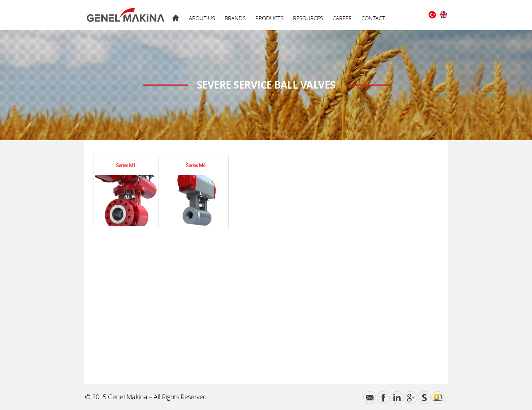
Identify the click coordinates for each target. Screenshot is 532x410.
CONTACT (373, 18)
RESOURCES (308, 18)
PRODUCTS (269, 18)
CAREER (342, 18)
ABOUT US (202, 18)
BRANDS (235, 18)
